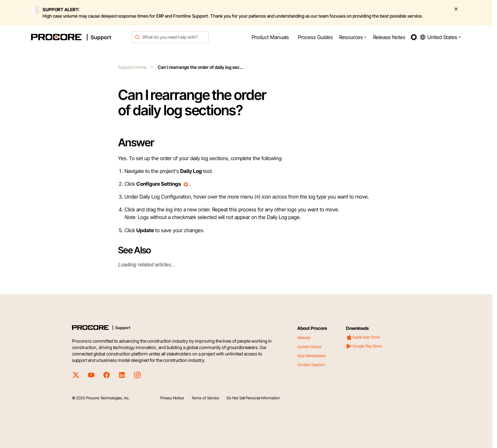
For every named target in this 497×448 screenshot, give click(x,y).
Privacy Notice (172, 398)
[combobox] (170, 37)
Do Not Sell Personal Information (253, 398)
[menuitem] (270, 37)
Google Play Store (364, 346)
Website (304, 338)
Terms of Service (205, 398)
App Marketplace (311, 356)
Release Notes (389, 37)
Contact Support (311, 365)
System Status (309, 347)
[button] (353, 37)
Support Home (132, 67)
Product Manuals (270, 37)
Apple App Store (363, 337)
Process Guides (315, 37)
